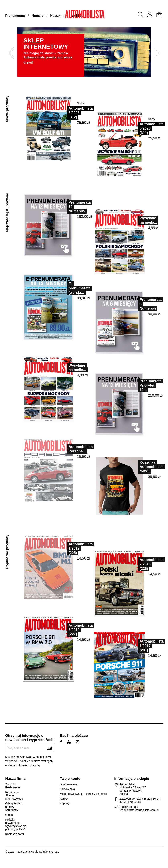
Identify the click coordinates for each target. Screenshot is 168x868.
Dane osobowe (69, 784)
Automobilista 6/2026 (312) (81, 113)
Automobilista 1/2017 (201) (143, 646)
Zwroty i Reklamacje (13, 786)
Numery (38, 16)
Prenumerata (15, 16)
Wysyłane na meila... (140, 220)
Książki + (57, 16)
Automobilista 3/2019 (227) (72, 630)
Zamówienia (67, 789)
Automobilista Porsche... (72, 449)
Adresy (64, 799)
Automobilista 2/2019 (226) (143, 564)
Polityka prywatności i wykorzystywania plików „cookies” (16, 824)
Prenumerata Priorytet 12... (142, 385)
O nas (9, 815)
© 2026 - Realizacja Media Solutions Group (32, 852)
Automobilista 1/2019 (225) (72, 548)
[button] (10, 53)
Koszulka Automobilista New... (143, 467)
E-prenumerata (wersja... (71, 288)
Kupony (65, 803)
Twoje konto (70, 779)
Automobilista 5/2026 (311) (152, 128)
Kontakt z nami (15, 834)
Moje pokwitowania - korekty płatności (83, 794)
